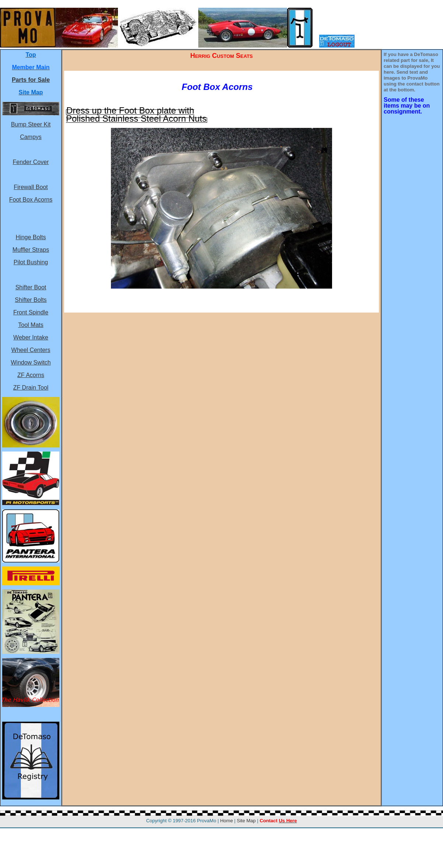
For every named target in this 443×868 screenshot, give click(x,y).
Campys (31, 137)
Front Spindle (31, 312)
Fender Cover (31, 162)
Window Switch (31, 362)
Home (226, 821)
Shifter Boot (31, 287)
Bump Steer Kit (31, 124)
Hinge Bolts (31, 237)
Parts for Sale (31, 80)
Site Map (246, 821)
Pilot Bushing (31, 262)
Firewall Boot (31, 187)
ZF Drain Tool (31, 388)
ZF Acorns (31, 375)
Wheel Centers (31, 350)
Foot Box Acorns (31, 200)
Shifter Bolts (31, 300)
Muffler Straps (31, 250)
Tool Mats (31, 325)
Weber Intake (31, 337)
